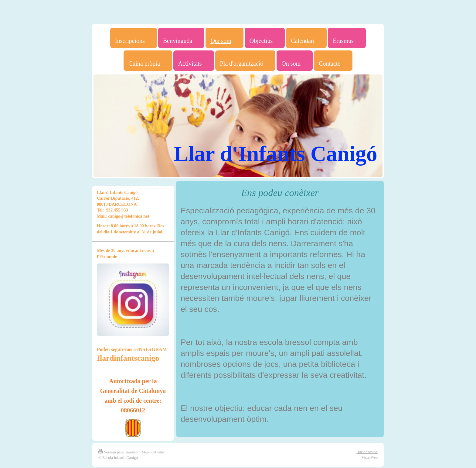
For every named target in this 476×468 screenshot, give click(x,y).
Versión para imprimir (119, 452)
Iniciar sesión (367, 452)
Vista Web (370, 457)
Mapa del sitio (153, 452)
